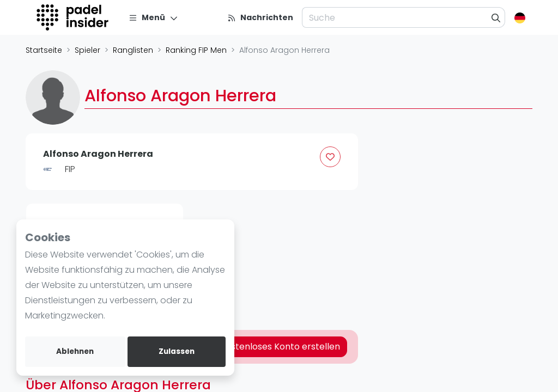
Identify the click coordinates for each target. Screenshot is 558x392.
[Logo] (74, 17)
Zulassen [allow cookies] (177, 351)
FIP (70, 169)
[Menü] (153, 17)
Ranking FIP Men (196, 50)
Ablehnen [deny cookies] (75, 351)
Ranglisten (133, 50)
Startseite (44, 50)
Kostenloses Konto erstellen (280, 347)
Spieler (87, 50)
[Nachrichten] (260, 17)
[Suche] (496, 17)
